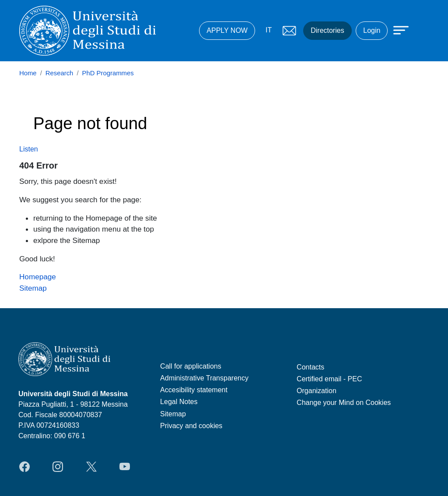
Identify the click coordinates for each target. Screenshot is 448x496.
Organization (317, 391)
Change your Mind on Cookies (344, 403)
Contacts (310, 367)
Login (372, 30)
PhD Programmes (108, 73)
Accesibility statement (194, 390)
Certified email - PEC (329, 379)
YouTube (125, 467)
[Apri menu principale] (397, 29)
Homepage (38, 277)
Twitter (91, 467)
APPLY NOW (227, 30)
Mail (289, 31)
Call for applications (191, 366)
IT (269, 30)
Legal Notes (179, 402)
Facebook (24, 467)
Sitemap (33, 288)
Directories (327, 30)
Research (59, 73)
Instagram (58, 467)
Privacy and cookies (191, 426)
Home (28, 73)
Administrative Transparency (204, 378)
